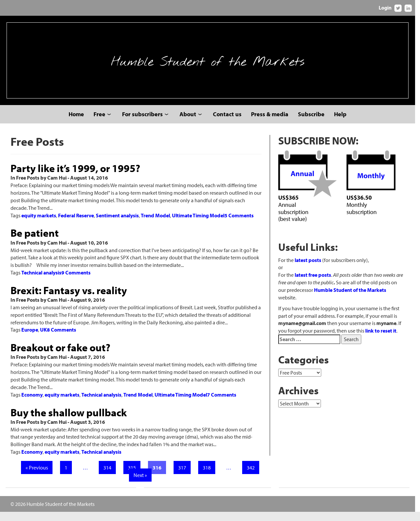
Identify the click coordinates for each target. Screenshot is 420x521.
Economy (32, 404)
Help (343, 123)
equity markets (39, 225)
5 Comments (239, 225)
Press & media (272, 123)
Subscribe (314, 123)
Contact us (230, 123)
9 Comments (76, 282)
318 (208, 477)
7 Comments (222, 404)
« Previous (38, 477)
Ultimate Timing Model (198, 225)
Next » (142, 484)
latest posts (311, 270)
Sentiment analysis (117, 225)
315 (134, 477)
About (190, 123)
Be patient (35, 242)
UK (43, 339)
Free (102, 123)
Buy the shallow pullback (69, 422)
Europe (30, 339)
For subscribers (145, 123)
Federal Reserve (76, 225)
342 (252, 477)
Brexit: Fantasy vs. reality (69, 299)
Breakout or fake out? (60, 357)
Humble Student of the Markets (210, 65)
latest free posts (316, 285)
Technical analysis (41, 282)
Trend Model (155, 225)
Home (79, 123)
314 (109, 477)
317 (184, 477)
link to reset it (384, 333)
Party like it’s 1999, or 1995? (75, 177)
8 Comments (62, 339)
